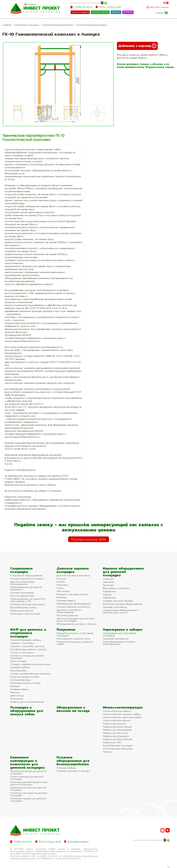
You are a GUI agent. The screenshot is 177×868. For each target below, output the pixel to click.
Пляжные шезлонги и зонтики (73, 771)
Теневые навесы (66, 600)
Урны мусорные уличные (25, 677)
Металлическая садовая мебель (122, 714)
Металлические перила (117, 720)
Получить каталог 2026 (89, 539)
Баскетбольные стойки (23, 607)
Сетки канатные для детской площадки (27, 778)
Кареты (107, 594)
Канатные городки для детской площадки (28, 799)
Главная (7, 25)
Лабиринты (109, 597)
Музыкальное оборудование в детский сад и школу (120, 611)
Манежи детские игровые (118, 601)
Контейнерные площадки (118, 745)
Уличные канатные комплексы (28, 604)
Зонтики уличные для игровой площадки (27, 657)
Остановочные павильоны (118, 748)
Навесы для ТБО (112, 742)
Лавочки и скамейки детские (27, 646)
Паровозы (109, 582)
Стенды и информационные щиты (30, 664)
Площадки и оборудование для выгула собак (27, 711)
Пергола (15, 692)
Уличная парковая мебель (26, 640)
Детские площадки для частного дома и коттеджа (75, 619)
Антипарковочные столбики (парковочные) (119, 643)
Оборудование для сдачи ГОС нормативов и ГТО (28, 600)
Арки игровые (18, 661)
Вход (152, 7)
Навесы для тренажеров (117, 730)
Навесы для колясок (114, 723)
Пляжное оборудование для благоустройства (73, 761)
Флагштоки (17, 698)
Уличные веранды (20, 680)
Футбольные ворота (22, 610)
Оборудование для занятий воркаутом (26, 588)
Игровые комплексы (115, 607)
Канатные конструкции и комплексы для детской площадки (27, 762)
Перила (107, 752)
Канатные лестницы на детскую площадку (29, 794)
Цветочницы (17, 695)
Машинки (109, 579)
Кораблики (109, 591)
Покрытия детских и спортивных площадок (75, 634)
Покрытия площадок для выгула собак (75, 643)
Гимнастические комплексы (58, 25)
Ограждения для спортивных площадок (119, 634)
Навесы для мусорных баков (27, 702)
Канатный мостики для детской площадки (28, 789)
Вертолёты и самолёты (116, 588)
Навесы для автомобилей (118, 739)
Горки (60, 588)
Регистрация (162, 7)
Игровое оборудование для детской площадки (123, 572)
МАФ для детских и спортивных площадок (28, 633)
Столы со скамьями (22, 652)
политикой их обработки (68, 858)
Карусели (62, 585)
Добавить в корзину (137, 46)
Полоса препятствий (22, 596)
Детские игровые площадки (73, 570)
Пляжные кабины (20, 667)
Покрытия (66, 629)
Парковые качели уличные (25, 683)
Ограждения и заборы (123, 629)
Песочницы (63, 591)
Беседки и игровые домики (72, 594)
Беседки (15, 686)
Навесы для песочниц (115, 733)
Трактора (108, 585)
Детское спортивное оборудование (22, 583)
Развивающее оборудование (74, 603)
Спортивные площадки (27, 25)
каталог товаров (80, 12)
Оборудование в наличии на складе (73, 709)
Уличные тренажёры (22, 592)
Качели (61, 582)
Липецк (31, 4)
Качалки (61, 578)
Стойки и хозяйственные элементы (30, 673)
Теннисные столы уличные (25, 614)
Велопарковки (19, 670)
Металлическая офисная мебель (122, 717)
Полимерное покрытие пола (73, 638)
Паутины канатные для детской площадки (28, 772)
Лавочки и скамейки (22, 643)
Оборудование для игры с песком (77, 624)
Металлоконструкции (123, 707)
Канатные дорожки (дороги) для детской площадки (29, 783)
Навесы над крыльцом (116, 736)
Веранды (62, 597)
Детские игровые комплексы (73, 575)
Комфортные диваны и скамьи (28, 649)
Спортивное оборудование (26, 575)
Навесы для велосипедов (117, 727)
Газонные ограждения (116, 638)
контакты (128, 12)
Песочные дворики (67, 615)
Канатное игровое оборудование (122, 604)
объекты (116, 12)
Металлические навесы (117, 711)
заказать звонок (100, 12)
